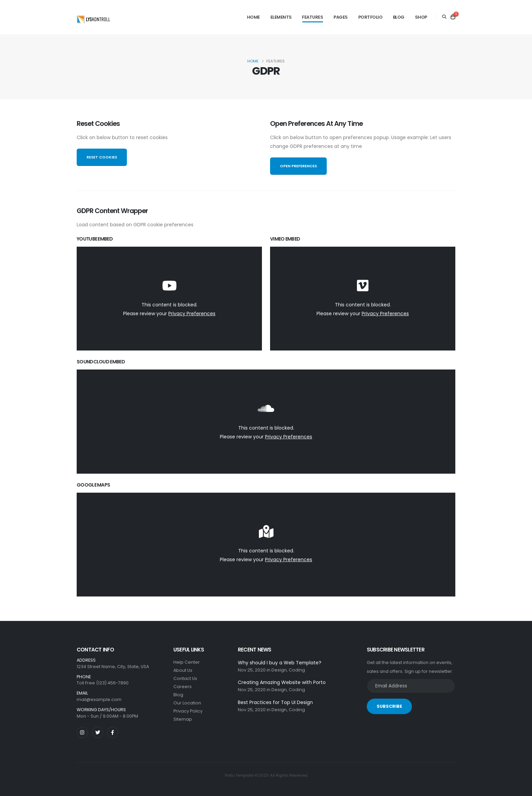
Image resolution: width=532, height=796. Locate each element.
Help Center (187, 662)
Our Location (187, 703)
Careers (183, 687)
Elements (281, 17)
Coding (297, 670)
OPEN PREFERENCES (298, 166)
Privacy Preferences (192, 314)
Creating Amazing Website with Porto (282, 682)
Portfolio (370, 17)
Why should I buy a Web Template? (280, 663)
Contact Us (185, 678)
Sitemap (183, 719)
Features (312, 17)
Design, (280, 670)
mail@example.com (99, 699)
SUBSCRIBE (389, 706)
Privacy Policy (188, 711)
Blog (399, 17)
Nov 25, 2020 (252, 670)
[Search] (444, 17)
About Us (183, 670)
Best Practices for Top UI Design (275, 702)
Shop (421, 17)
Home (253, 17)
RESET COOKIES (102, 157)
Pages (341, 17)
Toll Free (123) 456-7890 (103, 683)
